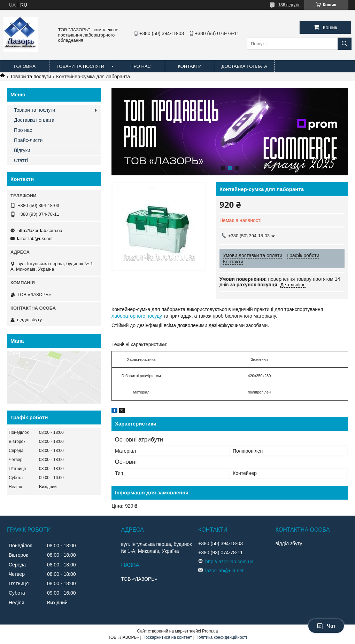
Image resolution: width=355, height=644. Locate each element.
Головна (25, 66)
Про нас (141, 66)
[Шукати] (345, 44)
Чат (326, 626)
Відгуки (22, 150)
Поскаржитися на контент (167, 637)
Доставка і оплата (244, 66)
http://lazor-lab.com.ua (40, 230)
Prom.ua (210, 631)
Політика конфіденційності (221, 637)
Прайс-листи (28, 140)
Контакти (190, 66)
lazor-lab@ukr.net (35, 238)
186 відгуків (289, 5)
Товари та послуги (80, 66)
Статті (21, 160)
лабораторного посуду (137, 316)
